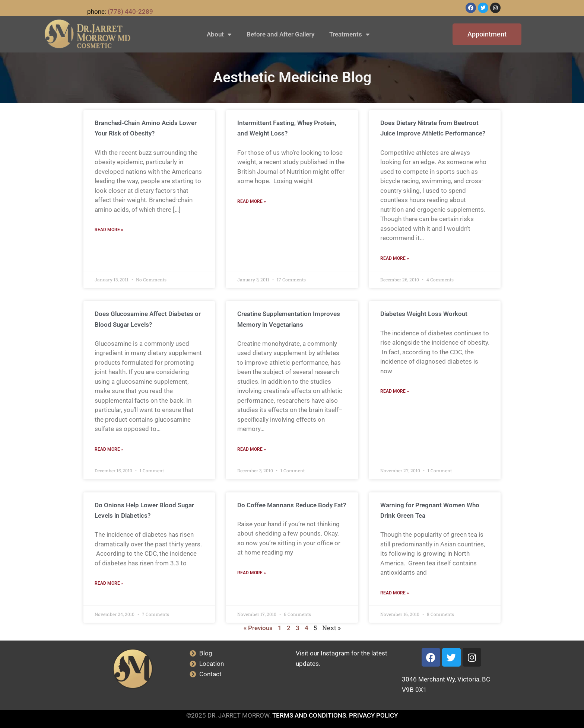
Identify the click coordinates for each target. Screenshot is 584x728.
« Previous (258, 628)
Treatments (350, 34)
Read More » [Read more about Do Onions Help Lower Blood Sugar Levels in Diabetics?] (109, 583)
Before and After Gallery (280, 34)
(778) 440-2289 (130, 12)
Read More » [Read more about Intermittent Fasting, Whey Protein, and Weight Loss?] (252, 201)
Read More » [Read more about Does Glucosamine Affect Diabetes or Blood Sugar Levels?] (109, 449)
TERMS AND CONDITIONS (309, 715)
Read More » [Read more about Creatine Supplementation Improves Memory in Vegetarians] (252, 449)
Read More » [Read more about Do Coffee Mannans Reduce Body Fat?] (252, 573)
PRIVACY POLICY (373, 715)
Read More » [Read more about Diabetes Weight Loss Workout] (395, 391)
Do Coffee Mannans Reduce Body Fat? (292, 505)
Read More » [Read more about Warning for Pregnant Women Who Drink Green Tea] (395, 593)
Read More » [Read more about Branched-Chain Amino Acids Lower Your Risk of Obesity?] (109, 230)
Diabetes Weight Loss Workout (424, 314)
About (219, 34)
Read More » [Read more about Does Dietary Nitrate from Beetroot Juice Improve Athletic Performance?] (395, 258)
